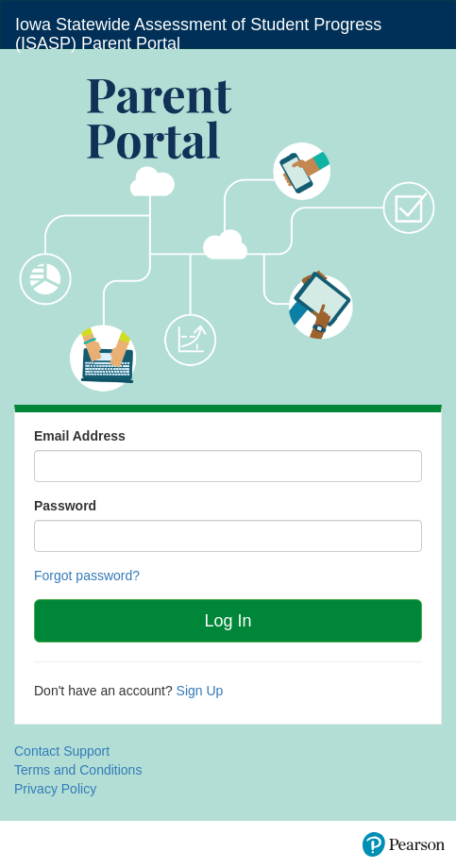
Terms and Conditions (78, 770)
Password (65, 506)
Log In (228, 621)
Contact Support (62, 751)
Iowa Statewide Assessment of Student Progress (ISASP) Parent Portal (198, 32)
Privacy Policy (55, 789)
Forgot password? (87, 576)
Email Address (80, 436)
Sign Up (200, 691)
